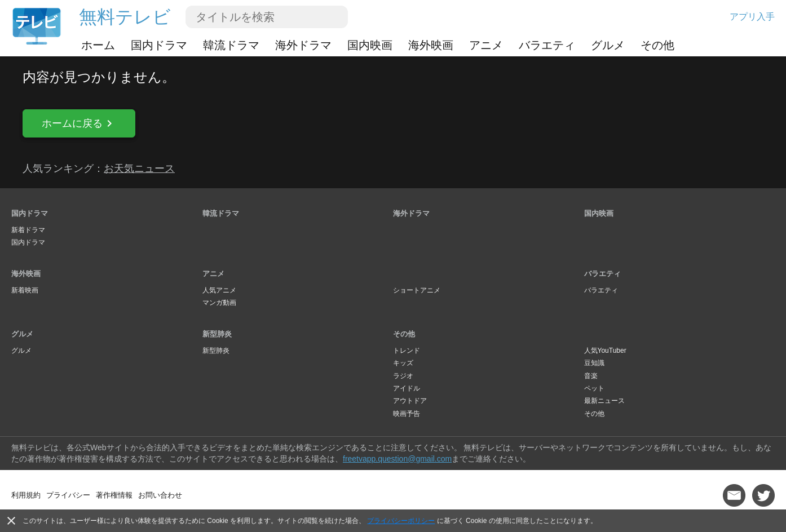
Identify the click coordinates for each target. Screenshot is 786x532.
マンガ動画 (219, 303)
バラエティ (547, 45)
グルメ (608, 45)
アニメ (486, 45)
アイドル (407, 388)
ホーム (98, 45)
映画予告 (407, 414)
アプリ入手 (752, 17)
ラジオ (403, 376)
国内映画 (370, 45)
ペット (594, 388)
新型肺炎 (217, 334)
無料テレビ (125, 17)
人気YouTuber (605, 351)
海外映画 (431, 45)
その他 (657, 45)
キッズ (403, 363)
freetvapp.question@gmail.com (397, 459)
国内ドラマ (159, 45)
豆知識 (594, 363)
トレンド (407, 351)
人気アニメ (219, 290)
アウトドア (410, 401)
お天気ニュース (139, 169)
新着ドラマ (28, 230)
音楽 (591, 376)
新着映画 (25, 290)
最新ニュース (604, 401)
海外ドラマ (303, 45)
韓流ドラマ (231, 45)
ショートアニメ (417, 290)
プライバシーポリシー (401, 521)
